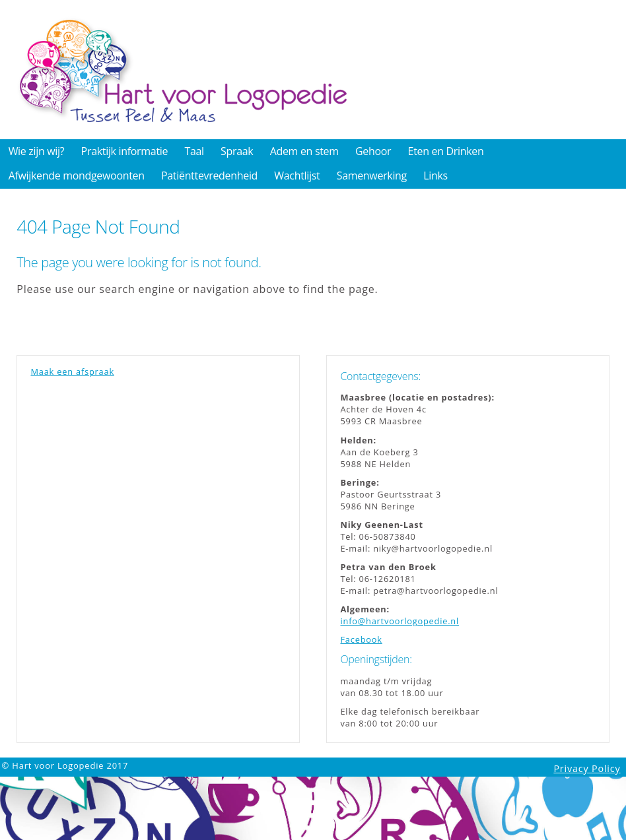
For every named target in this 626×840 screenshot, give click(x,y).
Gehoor (373, 151)
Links (435, 176)
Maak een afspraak (72, 372)
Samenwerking (372, 176)
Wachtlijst (297, 176)
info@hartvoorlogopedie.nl (400, 621)
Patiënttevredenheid (209, 176)
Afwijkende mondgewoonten (77, 176)
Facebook (361, 639)
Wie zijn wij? (37, 151)
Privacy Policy (587, 768)
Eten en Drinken (446, 151)
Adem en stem (304, 151)
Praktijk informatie (125, 151)
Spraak (237, 151)
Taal (194, 151)
